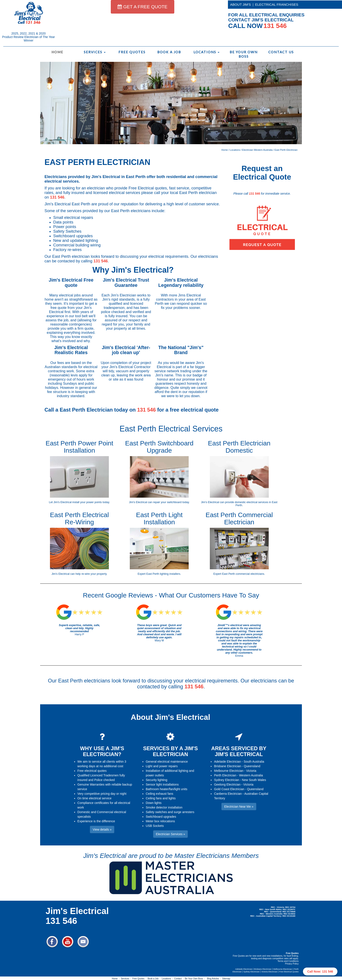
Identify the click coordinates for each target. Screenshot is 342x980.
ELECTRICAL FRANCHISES (277, 4)
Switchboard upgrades (161, 817)
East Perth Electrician (286, 150)
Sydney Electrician (227, 780)
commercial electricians (250, 574)
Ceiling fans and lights (161, 798)
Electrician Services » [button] (171, 834)
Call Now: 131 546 (320, 971)
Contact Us (281, 52)
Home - (116, 979)
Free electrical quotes (92, 771)
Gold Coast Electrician (229, 789)
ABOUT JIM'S (240, 4)
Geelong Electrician (227, 784)
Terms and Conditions (288, 961)
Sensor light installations (162, 784)
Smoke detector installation (164, 807)
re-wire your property (94, 574)
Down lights (154, 803)
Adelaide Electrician (227, 762)
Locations (206, 52)
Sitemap (226, 979)
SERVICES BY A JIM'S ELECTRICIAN (170, 751)
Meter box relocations (160, 821)
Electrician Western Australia (257, 150)
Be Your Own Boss (244, 54)
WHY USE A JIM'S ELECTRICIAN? (102, 751)
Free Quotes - (140, 979)
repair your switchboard (167, 502)
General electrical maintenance (167, 762)
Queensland (252, 766)
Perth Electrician (225, 775)
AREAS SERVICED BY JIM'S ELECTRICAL (239, 751)
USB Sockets (155, 826)
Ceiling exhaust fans (159, 794)
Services (95, 52)
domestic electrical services (251, 502)
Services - (127, 979)
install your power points (87, 502)
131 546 (57, 197)
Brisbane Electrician (227, 766)
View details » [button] (102, 829)
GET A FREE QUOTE (143, 7)
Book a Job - (155, 979)
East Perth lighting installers (163, 574)
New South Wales (254, 780)
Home (57, 52)
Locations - (168, 979)
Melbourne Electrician (229, 771)
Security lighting (156, 780)
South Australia (254, 762)
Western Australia (251, 775)
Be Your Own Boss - (195, 979)
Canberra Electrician (228, 794)
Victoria (251, 771)
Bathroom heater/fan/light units (167, 789)
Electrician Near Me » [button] (239, 807)
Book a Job (169, 52)
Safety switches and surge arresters (170, 812)
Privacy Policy (292, 964)
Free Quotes (132, 52)
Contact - (179, 979)
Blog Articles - (215, 979)
